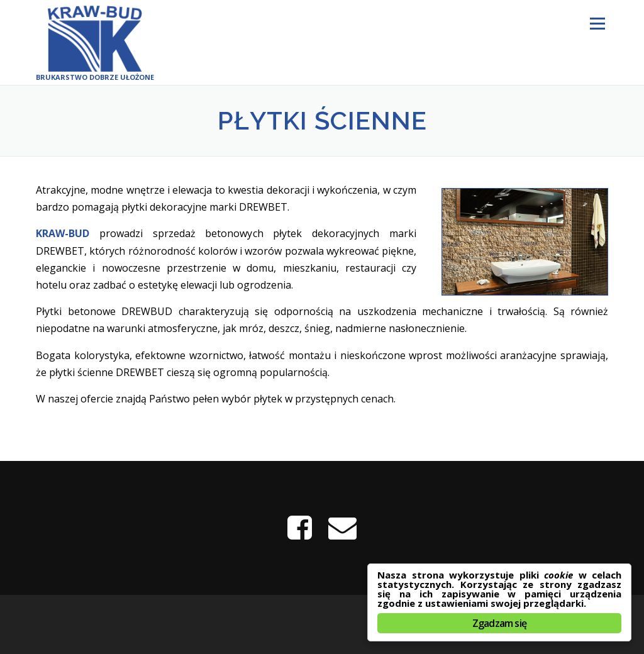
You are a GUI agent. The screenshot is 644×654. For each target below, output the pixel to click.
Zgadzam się (499, 623)
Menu (597, 24)
